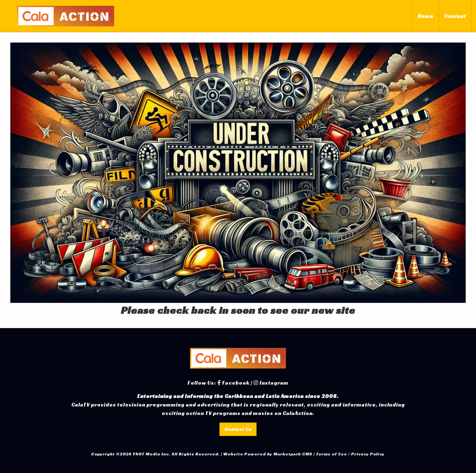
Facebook (233, 383)
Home (426, 16)
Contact (455, 16)
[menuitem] (426, 16)
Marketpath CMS (293, 454)
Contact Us (238, 429)
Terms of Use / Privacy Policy (350, 454)
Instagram (271, 383)
